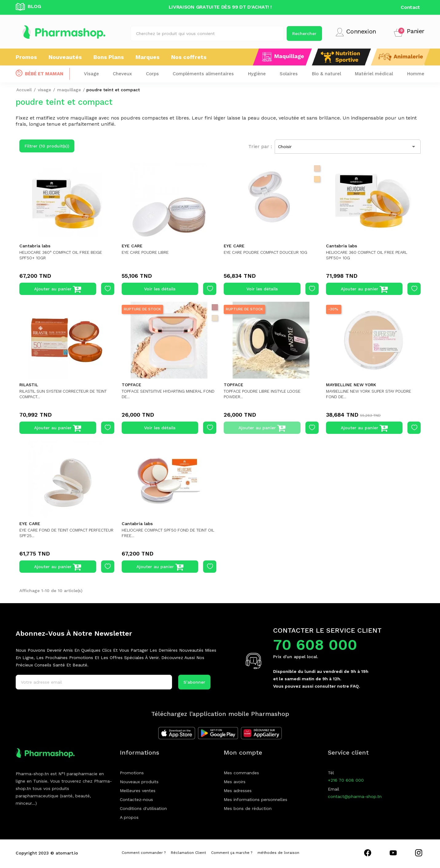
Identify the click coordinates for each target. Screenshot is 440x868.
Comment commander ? (144, 853)
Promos (26, 57)
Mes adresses (238, 791)
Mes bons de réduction (248, 808)
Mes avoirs (235, 782)
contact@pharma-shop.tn (355, 796)
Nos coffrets (189, 57)
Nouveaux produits (139, 782)
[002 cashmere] (317, 168)
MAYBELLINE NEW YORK (351, 385)
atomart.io (67, 853)
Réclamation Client (188, 853)
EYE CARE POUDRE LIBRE (148, 252)
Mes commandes (241, 773)
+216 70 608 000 (346, 780)
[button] (409, 32)
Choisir (348, 147)
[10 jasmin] (317, 179)
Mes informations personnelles (255, 799)
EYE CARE (132, 246)
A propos (129, 817)
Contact (410, 7)
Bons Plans (109, 57)
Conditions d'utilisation (143, 808)
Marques (147, 57)
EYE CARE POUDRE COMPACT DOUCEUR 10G (270, 252)
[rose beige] (215, 307)
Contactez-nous (136, 799)
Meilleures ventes (138, 791)
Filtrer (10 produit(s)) (47, 146)
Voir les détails (160, 289)
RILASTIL (29, 385)
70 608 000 (315, 645)
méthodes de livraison (278, 853)
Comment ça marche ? (232, 853)
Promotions (132, 773)
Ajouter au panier (58, 289)
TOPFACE (132, 385)
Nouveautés (65, 57)
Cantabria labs (35, 246)
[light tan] (215, 318)
